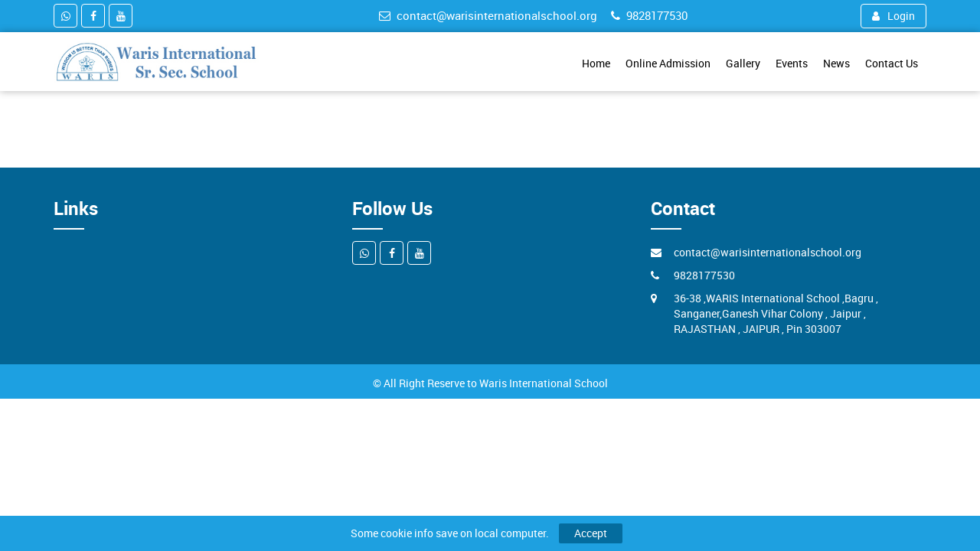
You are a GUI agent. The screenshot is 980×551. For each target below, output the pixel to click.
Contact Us (892, 63)
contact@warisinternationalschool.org (488, 15)
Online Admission (668, 63)
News (836, 63)
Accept (591, 533)
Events (792, 63)
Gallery (743, 63)
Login (893, 16)
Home (596, 63)
